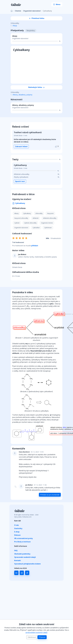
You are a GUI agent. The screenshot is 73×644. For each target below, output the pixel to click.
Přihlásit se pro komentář (50, 495)
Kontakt (18, 560)
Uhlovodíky (39, 213)
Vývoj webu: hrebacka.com (23, 517)
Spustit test (20, 181)
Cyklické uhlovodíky (30, 223)
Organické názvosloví (32, 11)
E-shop (17, 532)
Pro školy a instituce (22, 542)
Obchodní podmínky (22, 554)
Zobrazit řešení (21, 146)
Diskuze (17, 535)
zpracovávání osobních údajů (36, 632)
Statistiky (18, 528)
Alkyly (15, 26)
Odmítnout (32, 637)
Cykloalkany (19, 203)
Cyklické (17, 223)
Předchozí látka (36, 18)
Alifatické (36, 218)
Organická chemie (47, 223)
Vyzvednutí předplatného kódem (27, 564)
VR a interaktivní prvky (23, 538)
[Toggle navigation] (57, 4)
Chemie (18, 11)
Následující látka (37, 87)
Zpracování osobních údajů (25, 557)
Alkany (16, 213)
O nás (16, 525)
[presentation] (27, 306)
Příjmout (42, 637)
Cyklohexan (48, 228)
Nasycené (50, 213)
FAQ (16, 551)
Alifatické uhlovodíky (50, 218)
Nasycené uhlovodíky (21, 218)
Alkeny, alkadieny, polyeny (22, 95)
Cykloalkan (36, 228)
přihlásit (35, 246)
